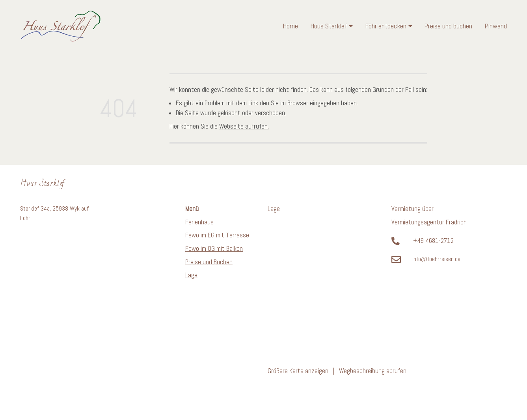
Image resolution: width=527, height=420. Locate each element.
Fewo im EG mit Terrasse (217, 235)
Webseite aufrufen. (244, 126)
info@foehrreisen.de (436, 259)
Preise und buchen (448, 26)
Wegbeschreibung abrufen (373, 371)
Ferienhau (198, 222)
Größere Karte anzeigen (298, 371)
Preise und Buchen (209, 262)
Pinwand (496, 26)
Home (290, 26)
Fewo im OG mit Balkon (214, 249)
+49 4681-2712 (433, 241)
